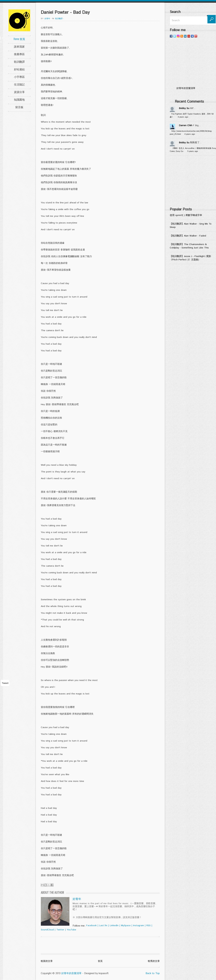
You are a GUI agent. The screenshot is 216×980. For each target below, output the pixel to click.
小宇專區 (19, 77)
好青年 (47, 19)
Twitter (60, 930)
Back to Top (153, 973)
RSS (149, 926)
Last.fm (103, 926)
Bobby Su (184, 108)
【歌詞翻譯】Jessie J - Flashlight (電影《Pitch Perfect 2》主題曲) (190, 258)
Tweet (5, 683)
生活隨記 (19, 84)
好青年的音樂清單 (71, 973)
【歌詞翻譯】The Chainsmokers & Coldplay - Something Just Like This (189, 246)
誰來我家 (19, 46)
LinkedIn (114, 926)
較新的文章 (47, 961)
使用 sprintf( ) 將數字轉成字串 (186, 215)
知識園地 (19, 99)
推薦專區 (19, 54)
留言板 (19, 107)
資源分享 (19, 92)
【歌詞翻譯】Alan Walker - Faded (188, 236)
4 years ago (183, 117)
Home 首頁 (19, 39)
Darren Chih (186, 125)
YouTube (71, 930)
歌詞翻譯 (19, 62)
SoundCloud (47, 930)
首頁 (100, 961)
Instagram (139, 926)
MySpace (126, 926)
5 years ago (193, 151)
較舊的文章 (154, 961)
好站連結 (19, 69)
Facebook (91, 926)
